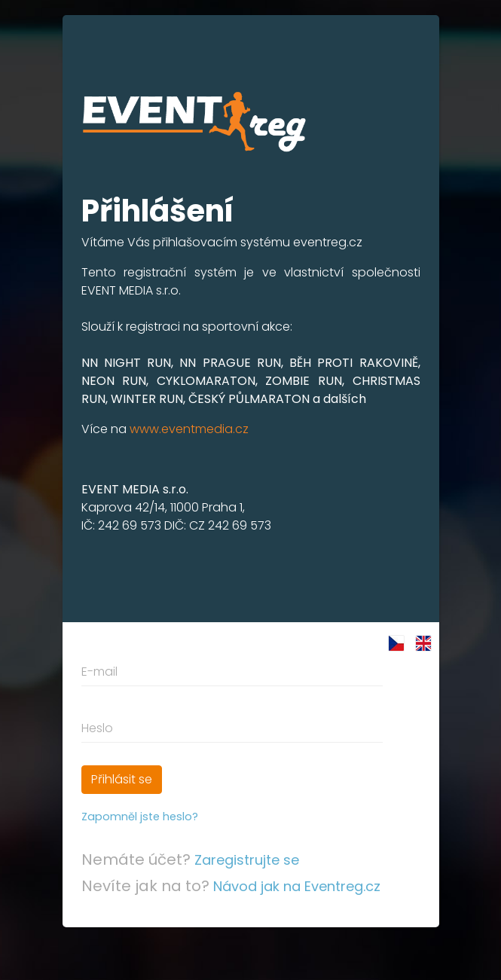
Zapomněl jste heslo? (140, 817)
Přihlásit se (122, 779)
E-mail (99, 672)
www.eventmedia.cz (189, 429)
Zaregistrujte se (247, 860)
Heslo (97, 728)
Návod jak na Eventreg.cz (297, 886)
